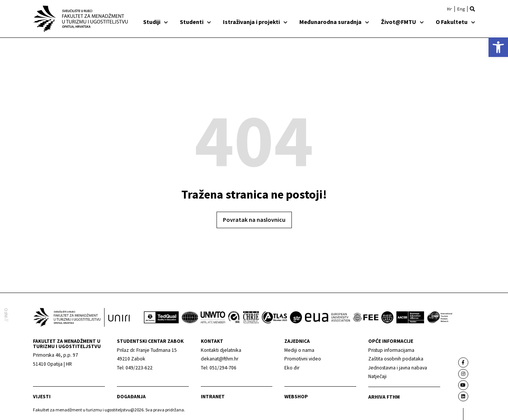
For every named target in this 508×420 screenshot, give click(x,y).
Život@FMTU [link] (402, 22)
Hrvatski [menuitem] (450, 9)
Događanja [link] (131, 397)
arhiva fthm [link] (384, 397)
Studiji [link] (155, 22)
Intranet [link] (213, 397)
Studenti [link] (195, 22)
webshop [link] (296, 397)
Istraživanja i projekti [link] (255, 22)
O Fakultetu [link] (455, 22)
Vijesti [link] (42, 397)
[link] (498, 47)
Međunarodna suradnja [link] (334, 22)
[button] (472, 9)
